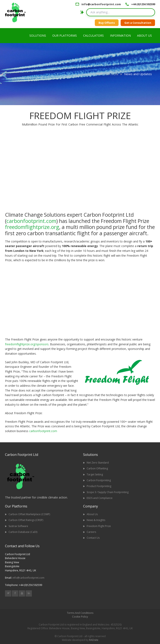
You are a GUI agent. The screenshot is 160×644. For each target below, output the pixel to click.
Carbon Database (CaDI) (23, 532)
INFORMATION (107, 74)
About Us (92, 514)
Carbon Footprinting (99, 480)
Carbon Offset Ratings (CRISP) (26, 520)
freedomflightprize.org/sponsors (27, 344)
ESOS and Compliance (100, 498)
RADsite (94, 640)
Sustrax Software (18, 526)
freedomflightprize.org (32, 227)
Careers (91, 532)
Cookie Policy (80, 617)
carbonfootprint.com (31, 221)
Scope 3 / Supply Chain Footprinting (108, 492)
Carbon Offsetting (97, 468)
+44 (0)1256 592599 (143, 4)
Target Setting (95, 474)
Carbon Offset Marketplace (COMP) (29, 514)
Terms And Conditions (80, 613)
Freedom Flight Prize (99, 526)
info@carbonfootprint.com (101, 4)
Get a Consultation (138, 23)
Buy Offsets (107, 23)
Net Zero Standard (98, 463)
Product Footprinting (99, 486)
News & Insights (96, 520)
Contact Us (93, 538)
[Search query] (121, 12)
